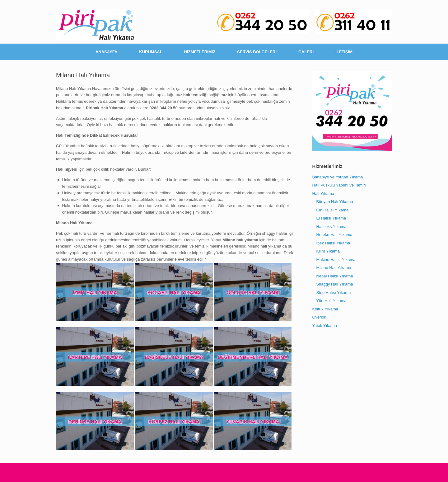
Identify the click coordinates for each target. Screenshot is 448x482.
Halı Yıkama (323, 194)
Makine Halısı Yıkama (336, 260)
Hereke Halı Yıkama (334, 235)
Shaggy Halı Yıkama (334, 284)
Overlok (319, 317)
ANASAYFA (106, 52)
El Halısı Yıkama (331, 218)
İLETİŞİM (344, 52)
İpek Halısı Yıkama (333, 243)
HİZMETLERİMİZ (200, 52)
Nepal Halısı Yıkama (334, 276)
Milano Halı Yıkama (334, 268)
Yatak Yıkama (324, 326)
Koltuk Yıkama (325, 309)
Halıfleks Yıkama (331, 227)
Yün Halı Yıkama (331, 301)
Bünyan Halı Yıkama (334, 202)
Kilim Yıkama (328, 251)
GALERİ (306, 52)
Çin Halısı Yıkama (332, 210)
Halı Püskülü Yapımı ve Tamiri (339, 185)
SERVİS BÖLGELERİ (257, 52)
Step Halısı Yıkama (333, 293)
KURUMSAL (151, 52)
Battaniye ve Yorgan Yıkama (337, 177)
